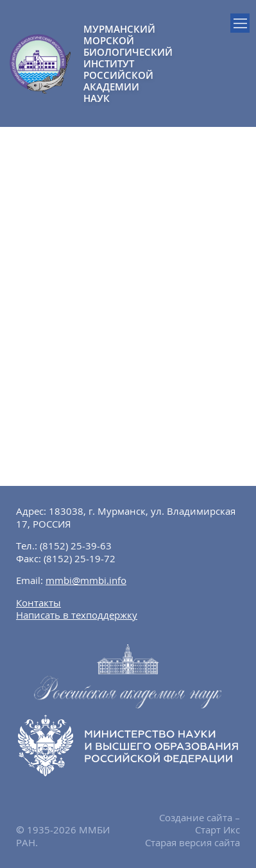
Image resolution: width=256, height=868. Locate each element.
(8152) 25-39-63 (76, 546)
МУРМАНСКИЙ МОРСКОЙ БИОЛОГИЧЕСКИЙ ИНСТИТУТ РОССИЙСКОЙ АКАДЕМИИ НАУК (106, 63)
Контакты (38, 603)
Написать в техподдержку (77, 615)
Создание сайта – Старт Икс (200, 824)
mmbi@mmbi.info (86, 580)
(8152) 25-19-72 (80, 558)
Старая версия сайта (192, 842)
